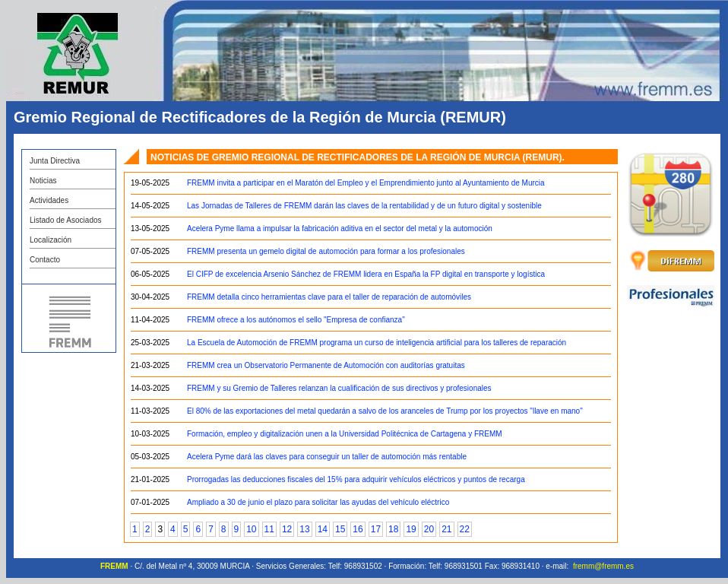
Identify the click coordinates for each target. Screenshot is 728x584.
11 (269, 529)
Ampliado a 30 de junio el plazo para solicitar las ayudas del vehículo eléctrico (318, 502)
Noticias (43, 181)
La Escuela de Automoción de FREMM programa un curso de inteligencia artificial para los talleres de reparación (377, 343)
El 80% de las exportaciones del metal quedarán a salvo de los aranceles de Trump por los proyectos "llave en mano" (385, 411)
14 (323, 529)
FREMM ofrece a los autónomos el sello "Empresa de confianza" (296, 320)
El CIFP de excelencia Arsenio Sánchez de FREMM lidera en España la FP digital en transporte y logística (366, 274)
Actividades (49, 200)
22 (465, 529)
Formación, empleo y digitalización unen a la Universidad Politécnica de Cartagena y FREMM (345, 434)
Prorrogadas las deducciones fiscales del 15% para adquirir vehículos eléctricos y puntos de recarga (356, 479)
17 (376, 529)
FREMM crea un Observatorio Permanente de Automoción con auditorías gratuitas (326, 365)
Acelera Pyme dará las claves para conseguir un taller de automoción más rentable (327, 457)
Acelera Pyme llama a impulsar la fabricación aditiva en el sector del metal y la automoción (340, 229)
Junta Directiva (55, 161)
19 (411, 529)
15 (340, 529)
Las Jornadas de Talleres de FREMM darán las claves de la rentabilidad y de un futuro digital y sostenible (364, 206)
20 (429, 529)
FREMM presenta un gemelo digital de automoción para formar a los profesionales (326, 251)
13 (304, 529)
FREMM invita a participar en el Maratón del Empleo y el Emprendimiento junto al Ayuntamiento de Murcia (366, 183)
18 (393, 529)
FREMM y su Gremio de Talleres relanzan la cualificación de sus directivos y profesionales (339, 388)
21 (446, 529)
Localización (51, 240)
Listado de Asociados (66, 220)
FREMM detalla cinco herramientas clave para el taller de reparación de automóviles (329, 297)
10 (251, 529)
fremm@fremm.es (603, 566)
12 (287, 529)
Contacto (45, 260)
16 (358, 529)
